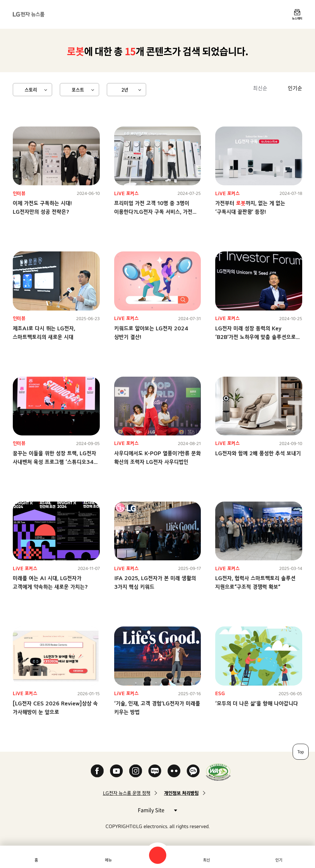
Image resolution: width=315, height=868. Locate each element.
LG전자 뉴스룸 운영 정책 (127, 793)
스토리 (31, 89)
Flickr (174, 771)
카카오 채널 (193, 771)
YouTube (116, 771)
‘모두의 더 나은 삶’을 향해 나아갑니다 (257, 703)
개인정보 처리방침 (181, 793)
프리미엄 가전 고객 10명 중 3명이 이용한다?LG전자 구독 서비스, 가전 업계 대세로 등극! (153, 212)
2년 (125, 89)
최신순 (260, 88)
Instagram (136, 771)
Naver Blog (155, 771)
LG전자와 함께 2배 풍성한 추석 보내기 (258, 453)
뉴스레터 (297, 18)
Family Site (157, 810)
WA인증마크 (218, 772)
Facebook (97, 771)
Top (301, 752)
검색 (158, 855)
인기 (279, 860)
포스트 (78, 89)
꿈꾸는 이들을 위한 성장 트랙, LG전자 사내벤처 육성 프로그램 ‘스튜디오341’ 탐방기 (55, 462)
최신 (207, 860)
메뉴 (108, 860)
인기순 (295, 88)
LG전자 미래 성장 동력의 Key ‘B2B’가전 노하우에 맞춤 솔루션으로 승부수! (256, 337)
